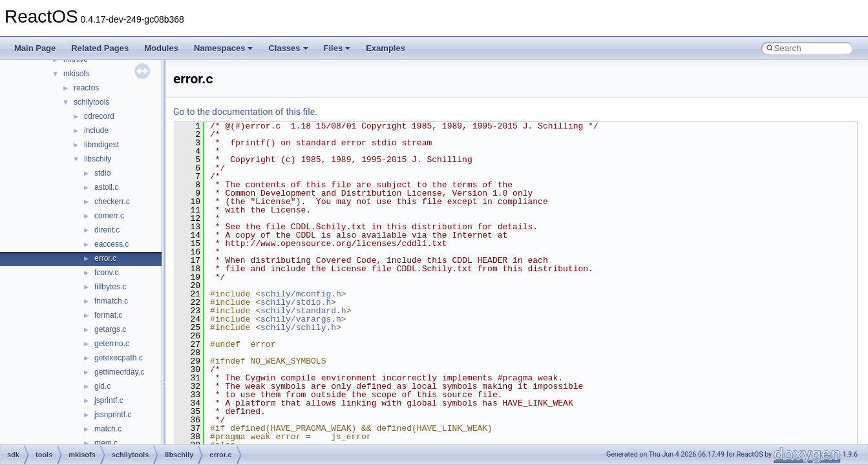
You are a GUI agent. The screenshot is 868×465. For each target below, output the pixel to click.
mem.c (106, 443)
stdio (102, 173)
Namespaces (224, 48)
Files (337, 48)
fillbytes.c (110, 287)
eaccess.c (111, 244)
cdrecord (99, 116)
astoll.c (106, 187)
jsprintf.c (109, 400)
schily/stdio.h (296, 302)
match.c (108, 429)
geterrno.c (112, 344)
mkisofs (77, 74)
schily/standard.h (303, 311)
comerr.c (109, 216)
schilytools (91, 102)
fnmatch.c (111, 301)
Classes (288, 48)
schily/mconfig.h (301, 294)
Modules (161, 48)
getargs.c (110, 329)
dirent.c (107, 230)
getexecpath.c (119, 358)
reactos (86, 88)
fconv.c (106, 273)
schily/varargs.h (301, 319)
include (96, 130)
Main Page (35, 48)
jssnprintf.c (113, 415)
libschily (98, 159)
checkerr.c (112, 201)
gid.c (102, 386)
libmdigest (101, 145)
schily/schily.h (298, 327)
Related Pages (100, 48)
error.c (105, 258)
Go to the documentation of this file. (245, 112)
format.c (108, 315)
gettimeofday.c (119, 372)
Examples (386, 48)
